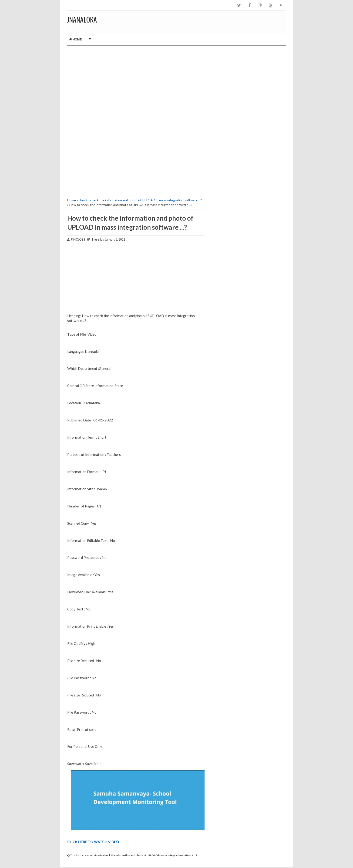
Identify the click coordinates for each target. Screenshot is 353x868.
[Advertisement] (136, 85)
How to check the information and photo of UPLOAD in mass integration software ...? (140, 200)
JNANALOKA (82, 19)
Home (76, 39)
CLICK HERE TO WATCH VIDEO (93, 842)
